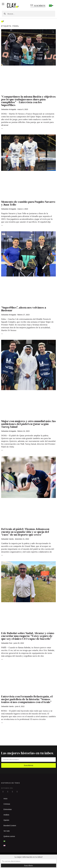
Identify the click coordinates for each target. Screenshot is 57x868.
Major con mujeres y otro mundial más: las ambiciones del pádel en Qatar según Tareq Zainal (28, 424)
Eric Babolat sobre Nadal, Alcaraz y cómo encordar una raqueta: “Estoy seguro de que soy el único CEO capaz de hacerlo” (28, 636)
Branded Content (10, 826)
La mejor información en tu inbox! (29, 857)
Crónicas (7, 804)
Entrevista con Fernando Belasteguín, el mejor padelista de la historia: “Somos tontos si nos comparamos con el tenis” (27, 699)
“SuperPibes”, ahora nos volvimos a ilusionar (24, 309)
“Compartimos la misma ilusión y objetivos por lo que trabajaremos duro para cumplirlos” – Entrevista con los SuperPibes (28, 101)
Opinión (6, 820)
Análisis (6, 815)
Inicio (5, 799)
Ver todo (7, 831)
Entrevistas (8, 809)
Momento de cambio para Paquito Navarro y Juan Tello (28, 203)
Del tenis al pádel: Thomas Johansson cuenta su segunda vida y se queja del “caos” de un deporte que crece (25, 532)
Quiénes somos (9, 836)
